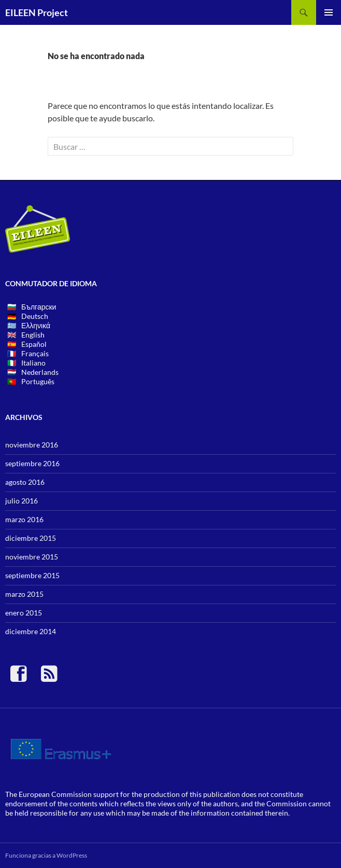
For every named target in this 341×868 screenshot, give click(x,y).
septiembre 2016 (32, 463)
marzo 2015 (24, 594)
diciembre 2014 (31, 631)
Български (39, 307)
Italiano (33, 363)
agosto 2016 (25, 482)
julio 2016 (22, 501)
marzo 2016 (24, 519)
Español (34, 344)
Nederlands (40, 372)
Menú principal (329, 12)
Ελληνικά (36, 325)
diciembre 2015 (31, 538)
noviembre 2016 (32, 445)
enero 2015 (24, 613)
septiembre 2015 (32, 575)
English (33, 335)
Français (35, 353)
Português (38, 381)
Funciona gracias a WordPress (46, 855)
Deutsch (35, 316)
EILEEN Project (37, 12)
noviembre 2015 (32, 557)
